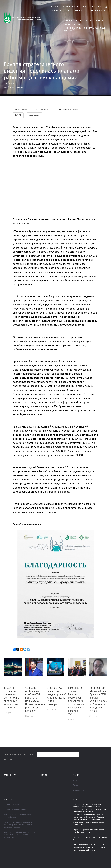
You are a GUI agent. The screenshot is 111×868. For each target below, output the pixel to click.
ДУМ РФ (18, 115)
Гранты (78, 10)
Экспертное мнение (95, 10)
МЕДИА (76, 775)
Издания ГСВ (78, 790)
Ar (100, 7)
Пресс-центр (10, 775)
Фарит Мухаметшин (43, 110)
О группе (54, 6)
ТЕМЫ (78, 20)
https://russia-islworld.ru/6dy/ (14, 87)
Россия (88, 20)
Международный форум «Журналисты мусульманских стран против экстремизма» (20, 835)
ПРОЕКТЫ (8, 799)
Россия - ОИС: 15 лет (60, 10)
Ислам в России (71, 24)
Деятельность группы (74, 6)
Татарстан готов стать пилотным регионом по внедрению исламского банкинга (12, 698)
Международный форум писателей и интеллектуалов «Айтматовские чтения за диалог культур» (20, 825)
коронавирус (34, 115)
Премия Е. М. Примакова (14, 804)
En (94, 7)
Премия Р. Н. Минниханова (15, 809)
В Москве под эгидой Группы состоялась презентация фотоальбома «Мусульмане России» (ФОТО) (76, 701)
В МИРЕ (99, 20)
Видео (76, 785)
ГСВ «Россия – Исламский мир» (71, 110)
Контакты (43, 775)
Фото (75, 780)
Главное (67, 20)
